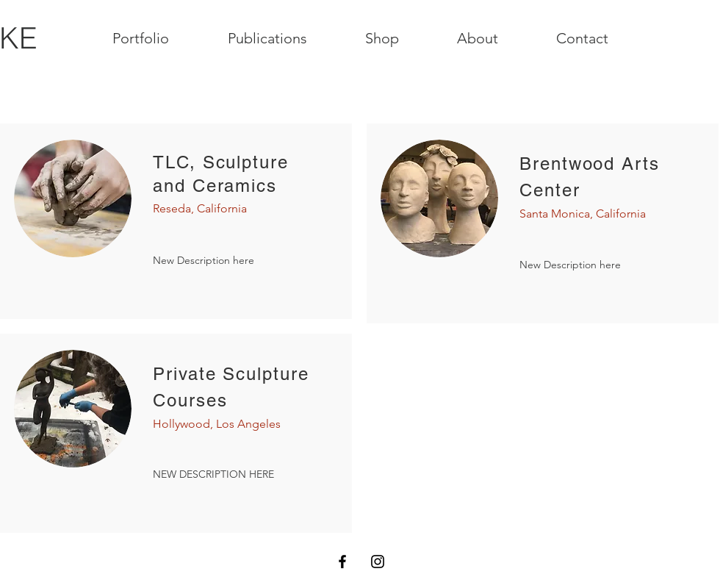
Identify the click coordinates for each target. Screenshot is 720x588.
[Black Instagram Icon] (378, 562)
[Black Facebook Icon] (342, 562)
